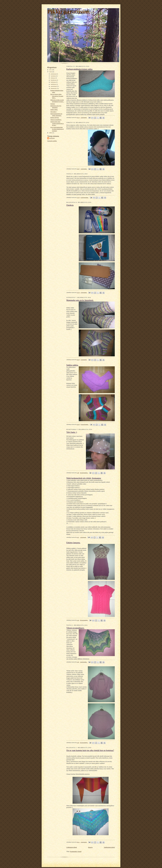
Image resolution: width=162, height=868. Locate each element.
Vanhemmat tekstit (109, 847)
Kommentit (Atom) (76, 851)
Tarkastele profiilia (52, 141)
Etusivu (90, 847)
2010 (51, 72)
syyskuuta (53, 76)
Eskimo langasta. (55, 117)
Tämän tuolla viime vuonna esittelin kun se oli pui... (57, 123)
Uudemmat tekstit (72, 847)
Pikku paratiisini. (69, 12)
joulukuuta (54, 74)
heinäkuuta (54, 80)
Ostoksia (53, 104)
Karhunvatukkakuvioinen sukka (79, 69)
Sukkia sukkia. (54, 109)
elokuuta (53, 78)
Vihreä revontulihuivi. (56, 120)
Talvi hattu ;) (54, 112)
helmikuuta (54, 88)
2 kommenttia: (84, 662)
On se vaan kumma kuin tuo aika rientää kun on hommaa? (57, 129)
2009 (51, 133)
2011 (51, 70)
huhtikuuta (54, 84)
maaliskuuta (54, 86)
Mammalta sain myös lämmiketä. (80, 300)
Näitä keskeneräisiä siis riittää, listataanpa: (84, 478)
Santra (52, 138)
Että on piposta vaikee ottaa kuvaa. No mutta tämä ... (57, 96)
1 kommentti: (84, 118)
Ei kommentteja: (85, 197)
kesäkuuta (53, 82)
